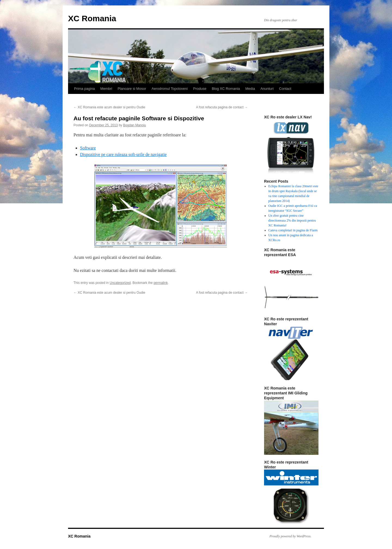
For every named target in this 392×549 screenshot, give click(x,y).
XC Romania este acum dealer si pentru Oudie (109, 107)
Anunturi (267, 89)
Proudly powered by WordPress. (290, 536)
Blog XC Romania (226, 89)
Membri (106, 89)
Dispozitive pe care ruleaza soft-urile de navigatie (123, 154)
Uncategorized (120, 283)
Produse (200, 89)
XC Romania (92, 18)
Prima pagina (85, 89)
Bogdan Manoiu (134, 125)
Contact (285, 89)
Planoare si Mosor (132, 89)
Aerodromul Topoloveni (170, 89)
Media (250, 89)
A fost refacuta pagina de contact (222, 107)
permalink (161, 283)
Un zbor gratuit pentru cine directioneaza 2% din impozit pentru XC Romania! (292, 220)
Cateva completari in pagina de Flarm (293, 230)
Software (88, 148)
